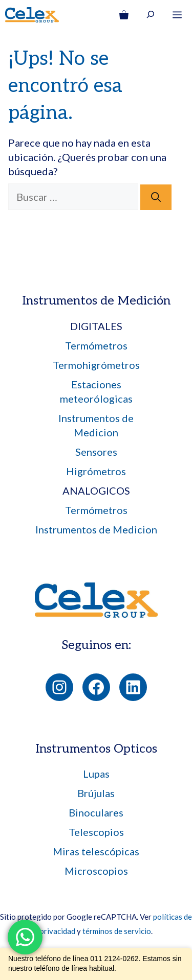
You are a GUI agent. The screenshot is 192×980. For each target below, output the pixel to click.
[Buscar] (156, 197)
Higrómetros (96, 471)
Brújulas (96, 793)
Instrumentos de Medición (96, 301)
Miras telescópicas (96, 851)
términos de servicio (117, 931)
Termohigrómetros (96, 365)
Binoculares (96, 812)
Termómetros (96, 345)
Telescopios (96, 832)
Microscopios (96, 871)
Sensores (96, 452)
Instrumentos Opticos (96, 749)
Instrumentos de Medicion (96, 529)
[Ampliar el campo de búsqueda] (151, 16)
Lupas (96, 774)
